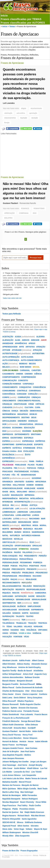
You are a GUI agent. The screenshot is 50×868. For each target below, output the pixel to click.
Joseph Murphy (35, 765)
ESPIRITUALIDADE (24, 444)
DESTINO (25, 417)
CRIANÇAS (7, 404)
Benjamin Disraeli (25, 681)
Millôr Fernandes (30, 795)
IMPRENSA (30, 495)
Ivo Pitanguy (22, 745)
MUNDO (18, 532)
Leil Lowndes (9, 103)
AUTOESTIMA (38, 353)
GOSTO (6, 478)
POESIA (14, 566)
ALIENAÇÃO (8, 340)
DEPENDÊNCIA (9, 414)
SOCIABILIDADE (10, 610)
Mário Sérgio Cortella (27, 789)
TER (23, 620)
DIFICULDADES (9, 421)
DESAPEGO (23, 414)
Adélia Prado (25, 660)
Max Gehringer (27, 792)
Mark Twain (43, 789)
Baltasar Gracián (32, 677)
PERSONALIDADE (10, 562)
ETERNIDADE (29, 448)
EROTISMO (36, 434)
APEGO (32, 343)
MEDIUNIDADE (25, 522)
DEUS (34, 417)
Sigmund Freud (9, 826)
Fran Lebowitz (27, 714)
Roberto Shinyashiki (11, 819)
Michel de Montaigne (11, 795)
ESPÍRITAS (40, 441)
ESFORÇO (29, 438)
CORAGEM (22, 394)
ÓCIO (32, 542)
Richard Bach (23, 816)
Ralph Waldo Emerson (34, 812)
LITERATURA (8, 515)
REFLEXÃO (27, 583)
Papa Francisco (9, 805)
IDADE (5, 492)
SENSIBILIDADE (23, 599)
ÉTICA (40, 448)
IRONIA (25, 505)
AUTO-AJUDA (27, 357)
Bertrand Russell (27, 684)
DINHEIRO (22, 421)
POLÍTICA (23, 566)
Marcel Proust (25, 782)
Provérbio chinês (27, 809)
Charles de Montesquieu (13, 691)
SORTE (25, 613)
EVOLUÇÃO (29, 451)
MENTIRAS (26, 525)
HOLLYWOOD (19, 485)
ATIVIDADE (17, 350)
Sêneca (20, 822)
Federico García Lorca (12, 711)
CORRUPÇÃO (24, 397)
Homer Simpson (30, 738)
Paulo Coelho (35, 805)
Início (4, 16)
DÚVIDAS (7, 428)
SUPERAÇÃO (8, 616)
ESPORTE (39, 444)
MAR (43, 519)
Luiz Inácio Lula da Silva (13, 778)
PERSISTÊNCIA (26, 559)
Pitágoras (7, 809)
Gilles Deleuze (32, 725)
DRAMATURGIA (26, 424)
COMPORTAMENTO (11, 377)
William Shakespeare (12, 832)
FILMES (39, 465)
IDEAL (13, 492)
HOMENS (39, 485)
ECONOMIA (17, 428)
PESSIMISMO (26, 562)
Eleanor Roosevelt (10, 704)
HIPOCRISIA (41, 482)
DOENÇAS (33, 421)
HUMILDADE (30, 488)
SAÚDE (31, 596)
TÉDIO (9, 626)
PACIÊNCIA (7, 552)
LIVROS (36, 515)
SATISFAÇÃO (21, 596)
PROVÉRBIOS (25, 576)
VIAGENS (15, 630)
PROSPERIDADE (10, 576)
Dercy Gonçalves (35, 698)
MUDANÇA (28, 529)
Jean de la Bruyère (11, 751)
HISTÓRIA (7, 485)
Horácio (23, 741)
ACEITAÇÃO (8, 337)
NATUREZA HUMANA (31, 535)
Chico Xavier (8, 694)
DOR (4, 424)
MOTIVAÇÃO (16, 529)
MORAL (43, 525)
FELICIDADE (8, 465)
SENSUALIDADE (39, 599)
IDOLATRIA (8, 218)
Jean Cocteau (31, 748)
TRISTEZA (42, 623)
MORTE (6, 529)
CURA (38, 407)
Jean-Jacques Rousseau (13, 758)
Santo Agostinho (29, 819)
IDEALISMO (22, 492)
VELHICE (28, 626)
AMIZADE (35, 340)
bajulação (24, 118)
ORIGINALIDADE (10, 549)
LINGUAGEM (35, 512)
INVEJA (6, 505)
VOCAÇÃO (7, 637)
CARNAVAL (25, 370)
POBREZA (38, 562)
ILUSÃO (6, 495)
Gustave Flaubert (10, 203)
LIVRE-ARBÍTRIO (23, 515)
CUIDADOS (7, 407)
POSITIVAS (34, 566)
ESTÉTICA (17, 448)
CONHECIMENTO (10, 387)
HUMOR (40, 488)
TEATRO (30, 616)
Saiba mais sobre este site (12, 298)
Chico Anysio (37, 691)
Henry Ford (28, 735)
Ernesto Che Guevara (28, 708)
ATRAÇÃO (37, 350)
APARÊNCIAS (21, 343)
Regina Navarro (9, 816)
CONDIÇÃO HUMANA (12, 384)
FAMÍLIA (40, 461)
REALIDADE (31, 579)
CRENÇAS (36, 397)
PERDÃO (43, 556)
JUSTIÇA (33, 505)
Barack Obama (9, 681)
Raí (22, 812)
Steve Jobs (7, 829)
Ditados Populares (26, 701)
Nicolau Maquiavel (10, 802)
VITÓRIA (14, 633)
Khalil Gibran (33, 768)
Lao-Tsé (44, 768)
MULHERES (8, 532)
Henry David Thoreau (12, 735)
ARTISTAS (30, 347)
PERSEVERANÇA (10, 559)
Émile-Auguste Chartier (30, 704)
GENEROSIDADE (28, 475)
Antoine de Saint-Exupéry (30, 667)
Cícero (18, 694)
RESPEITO (20, 589)
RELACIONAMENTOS (12, 586)
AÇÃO (5, 364)
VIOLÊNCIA (31, 630)
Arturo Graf (28, 674)
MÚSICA (26, 532)
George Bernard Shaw (31, 721)
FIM (15, 468)
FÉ (18, 475)
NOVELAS (18, 539)
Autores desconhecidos (13, 677)
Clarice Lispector (30, 694)
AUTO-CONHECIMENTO (31, 360)
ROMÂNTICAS (27, 593)
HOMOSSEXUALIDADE (12, 488)
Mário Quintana (9, 789)
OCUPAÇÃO (8, 546)
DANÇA (15, 411)
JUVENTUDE (8, 508)
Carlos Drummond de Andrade (29, 687)
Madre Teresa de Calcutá (36, 778)
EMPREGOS (8, 434)
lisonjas (7, 123)
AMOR (44, 340)
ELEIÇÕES (37, 431)
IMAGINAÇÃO (17, 495)
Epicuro (6, 708)
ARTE (22, 347)
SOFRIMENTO (37, 610)
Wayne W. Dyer (41, 829)
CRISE (31, 404)
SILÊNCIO (22, 606)
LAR (17, 508)
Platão (15, 809)
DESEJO (33, 414)
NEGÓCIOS (7, 539)
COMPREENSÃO (29, 377)
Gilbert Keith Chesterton (13, 725)
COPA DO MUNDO (10, 370)
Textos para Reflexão (12, 314)
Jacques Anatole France (13, 748)
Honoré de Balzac (10, 741)
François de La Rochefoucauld (16, 718)
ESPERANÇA (28, 441)
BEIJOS (32, 364)
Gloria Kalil (7, 728)
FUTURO (6, 475)
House (31, 741)
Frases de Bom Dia (11, 851)
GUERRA (30, 482)
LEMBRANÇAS (9, 512)
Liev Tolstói (36, 772)
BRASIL (36, 367)
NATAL (5, 535)
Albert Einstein (9, 664)
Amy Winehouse (10, 667)
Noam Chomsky (27, 802)
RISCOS (16, 593)
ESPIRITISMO (8, 444)
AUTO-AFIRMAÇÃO (11, 357)
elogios (24, 108)
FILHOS (31, 465)
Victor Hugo (19, 829)
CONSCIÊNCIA (39, 387)
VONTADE (18, 637)
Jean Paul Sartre (28, 751)
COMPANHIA (24, 213)
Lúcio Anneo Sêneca (11, 775)
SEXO (36, 603)
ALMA (18, 340)
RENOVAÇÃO (39, 586)
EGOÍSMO (27, 431)
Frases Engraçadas (29, 851)
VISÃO (5, 633)
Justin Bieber (20, 768)
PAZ (21, 556)
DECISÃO (24, 411)
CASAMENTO (8, 374)
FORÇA (41, 468)
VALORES (18, 626)
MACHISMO (34, 519)
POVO (43, 566)
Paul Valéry (23, 805)
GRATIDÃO (19, 482)
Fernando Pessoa (31, 711)
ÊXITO (28, 455)
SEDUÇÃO (41, 596)
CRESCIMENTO (9, 401)
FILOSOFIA (7, 468)
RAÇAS (14, 579)
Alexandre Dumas (39, 664)
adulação (35, 118)
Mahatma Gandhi (10, 782)
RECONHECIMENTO (11, 583)
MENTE (6, 525)
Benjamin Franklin (10, 684)
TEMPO (6, 620)
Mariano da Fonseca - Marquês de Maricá (20, 785)
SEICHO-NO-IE (9, 822)
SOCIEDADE (24, 610)
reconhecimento (36, 108)
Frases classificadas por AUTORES (23, 23)
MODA (35, 525)
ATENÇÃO (41, 347)
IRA (12, 505)
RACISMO (37, 576)
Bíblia (39, 684)
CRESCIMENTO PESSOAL (29, 401)
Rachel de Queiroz (10, 812)
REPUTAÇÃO (8, 589)
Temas (12, 26)
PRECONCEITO (18, 569)
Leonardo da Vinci (22, 772)
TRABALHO (21, 623)
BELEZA (6, 367)
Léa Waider (7, 772)
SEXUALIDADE (9, 606)
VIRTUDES (43, 630)
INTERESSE (8, 502)
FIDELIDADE (21, 465)
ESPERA (6, 441)
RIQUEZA (7, 593)
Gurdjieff (32, 728)
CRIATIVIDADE (20, 404)
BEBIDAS (23, 364)
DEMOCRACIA (36, 411)
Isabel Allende (41, 741)
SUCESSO (34, 613)
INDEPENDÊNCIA (10, 498)
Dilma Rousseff (9, 701)
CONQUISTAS (25, 387)
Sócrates (35, 826)
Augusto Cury (41, 674)
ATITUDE (6, 350)
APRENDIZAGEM (10, 347)
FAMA (32, 461)
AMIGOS (26, 340)
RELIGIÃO (27, 586)
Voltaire (29, 829)
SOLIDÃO (7, 613)
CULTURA (29, 407)
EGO (35, 213)
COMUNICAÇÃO (9, 380)
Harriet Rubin (25, 731)
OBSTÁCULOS (9, 542)
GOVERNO (37, 478)
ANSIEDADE (8, 343)
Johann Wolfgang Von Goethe (16, 762)
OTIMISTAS (24, 549)
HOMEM (30, 485)
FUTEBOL (35, 471)
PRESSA (6, 573)
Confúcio (43, 694)
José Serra (22, 765)
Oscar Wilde (41, 802)
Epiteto (14, 708)
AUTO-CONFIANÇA (11, 360)
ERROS (6, 438)
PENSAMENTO (31, 556)
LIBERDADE (23, 512)
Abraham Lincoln (10, 660)
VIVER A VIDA (25, 633)
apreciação (33, 113)
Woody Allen (8, 836)
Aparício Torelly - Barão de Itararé (17, 671)
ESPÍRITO (7, 448)
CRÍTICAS (40, 404)
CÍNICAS (6, 411)
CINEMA (19, 374)
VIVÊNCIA (37, 633)
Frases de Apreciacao (20, 34)
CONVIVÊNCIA (9, 394)
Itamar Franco (9, 745)
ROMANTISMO (39, 208)
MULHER (38, 529)
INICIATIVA (24, 498)
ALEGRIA (40, 337)
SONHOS (16, 613)
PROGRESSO (42, 573)
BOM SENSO (26, 367)
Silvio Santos (23, 826)
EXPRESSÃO (8, 461)
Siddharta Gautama (33, 822)
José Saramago (9, 765)
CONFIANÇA (28, 384)
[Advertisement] (26, 154)
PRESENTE (32, 569)
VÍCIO (26, 637)
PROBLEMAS (28, 573)
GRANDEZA (8, 482)
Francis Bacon (41, 714)
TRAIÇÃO (32, 623)
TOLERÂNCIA (8, 623)
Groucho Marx (20, 728)
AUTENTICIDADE (10, 353)
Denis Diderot (20, 698)
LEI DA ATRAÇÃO (37, 508)
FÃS (13, 475)
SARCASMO (8, 596)
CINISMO (29, 374)
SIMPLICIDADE (34, 606)
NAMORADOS (38, 532)
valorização (8, 113)
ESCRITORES (17, 438)
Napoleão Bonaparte (11, 799)
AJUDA (18, 337)
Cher (27, 691)
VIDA (22, 630)
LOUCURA (7, 519)
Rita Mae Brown (38, 816)
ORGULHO (37, 546)
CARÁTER (36, 370)
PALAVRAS (28, 552)
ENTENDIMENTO (22, 434)
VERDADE (38, 626)
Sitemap (35, 855)
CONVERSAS (35, 391)
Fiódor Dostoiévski (11, 714)
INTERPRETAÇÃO (22, 502)
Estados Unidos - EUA (12, 451)
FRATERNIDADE (22, 471)
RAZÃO (6, 579)
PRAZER (6, 569)
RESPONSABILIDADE (36, 589)
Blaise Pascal (8, 687)
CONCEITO (23, 380)
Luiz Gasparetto (29, 775)
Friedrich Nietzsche (11, 721)
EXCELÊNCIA (8, 455)
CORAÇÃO (33, 394)
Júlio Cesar (7, 768)
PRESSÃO (16, 573)
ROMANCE (25, 208)
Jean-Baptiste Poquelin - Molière (17, 755)
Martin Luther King (11, 792)
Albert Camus (38, 660)
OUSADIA (34, 549)
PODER (6, 566)
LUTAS (16, 519)
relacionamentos (10, 118)
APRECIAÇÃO (9, 213)
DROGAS (39, 424)
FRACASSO (8, 471)
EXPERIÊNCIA (9, 458)
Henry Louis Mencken (12, 738)
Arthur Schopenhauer (12, 674)
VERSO (6, 630)
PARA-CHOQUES (10, 556)
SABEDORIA (41, 593)
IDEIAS (32, 492)
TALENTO (20, 616)
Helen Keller (38, 731)
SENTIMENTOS (9, 603)
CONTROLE (22, 391)
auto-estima (21, 113)
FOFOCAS (32, 468)
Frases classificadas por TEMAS (21, 19)
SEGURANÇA (8, 599)
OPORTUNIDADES (23, 546)
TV (4, 626)
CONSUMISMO (9, 391)
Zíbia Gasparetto (22, 836)
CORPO (6, 397)
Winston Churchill (30, 832)
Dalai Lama (7, 698)
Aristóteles (38, 671)
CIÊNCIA (38, 374)
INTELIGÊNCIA (37, 498)
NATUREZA (15, 535)
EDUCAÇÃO (29, 428)
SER (19, 603)
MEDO (35, 522)
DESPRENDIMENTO (11, 417)
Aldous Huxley (23, 664)
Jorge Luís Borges (38, 762)
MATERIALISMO (9, 522)
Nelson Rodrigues (30, 799)
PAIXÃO (17, 552)
